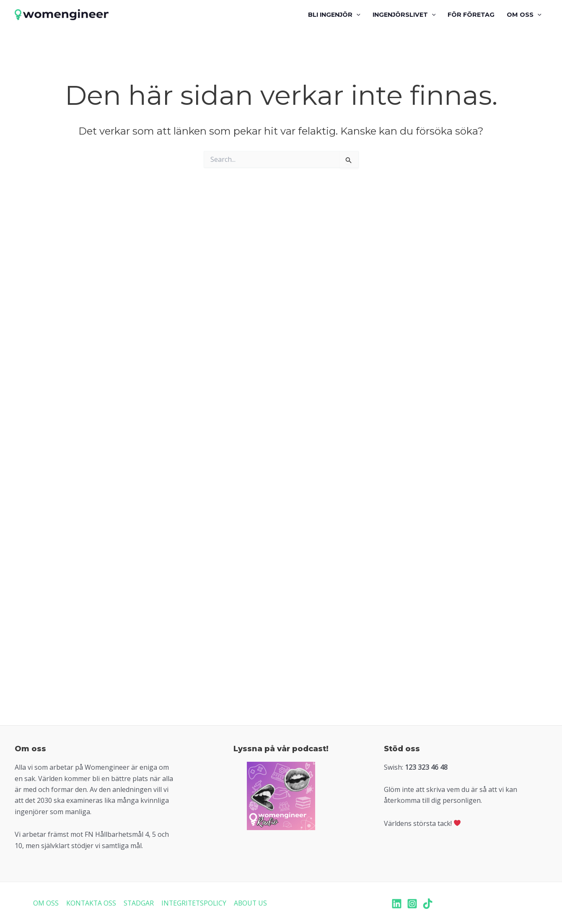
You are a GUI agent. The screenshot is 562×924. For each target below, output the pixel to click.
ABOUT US (250, 903)
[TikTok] (428, 904)
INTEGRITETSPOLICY (193, 903)
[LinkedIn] (397, 904)
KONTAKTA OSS (91, 903)
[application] (356, 15)
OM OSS (46, 903)
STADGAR (138, 903)
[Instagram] (412, 904)
